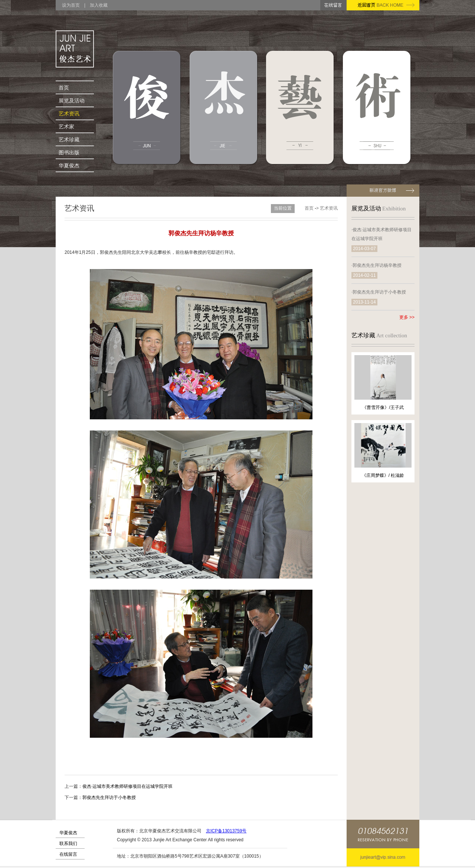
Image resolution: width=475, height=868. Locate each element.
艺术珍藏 (69, 140)
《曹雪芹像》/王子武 (383, 407)
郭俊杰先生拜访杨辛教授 (377, 265)
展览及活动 (72, 101)
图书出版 (69, 153)
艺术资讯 (69, 114)
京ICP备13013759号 (226, 831)
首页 (64, 88)
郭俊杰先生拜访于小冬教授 (109, 797)
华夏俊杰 (69, 166)
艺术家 (66, 127)
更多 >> (407, 317)
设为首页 (71, 5)
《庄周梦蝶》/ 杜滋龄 (383, 475)
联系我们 (68, 844)
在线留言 (68, 854)
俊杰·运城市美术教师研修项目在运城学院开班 (127, 786)
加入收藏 (99, 5)
